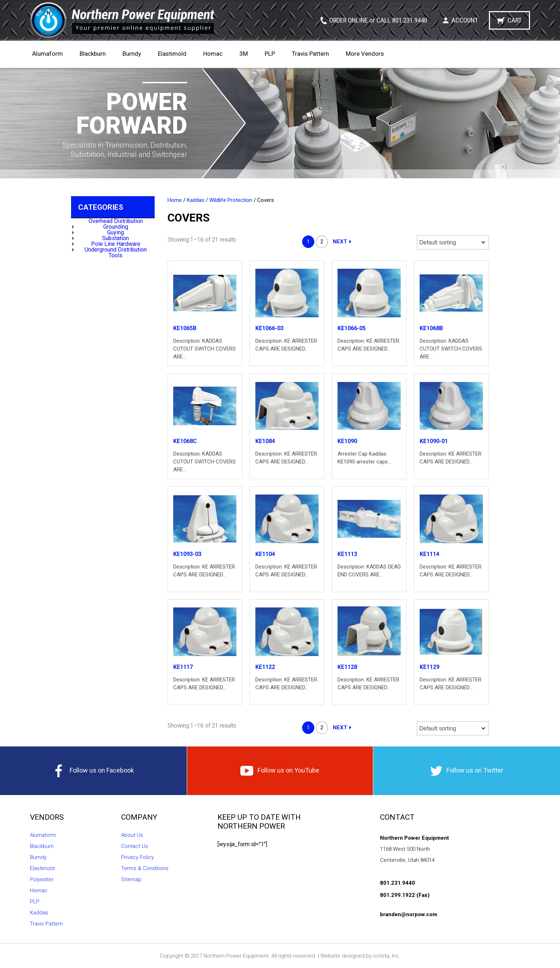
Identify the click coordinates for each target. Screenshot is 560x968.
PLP (270, 54)
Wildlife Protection (231, 200)
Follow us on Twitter (467, 771)
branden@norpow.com (409, 914)
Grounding (116, 227)
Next (340, 242)
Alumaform (47, 54)
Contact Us (135, 846)
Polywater (42, 879)
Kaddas (196, 200)
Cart (515, 20)
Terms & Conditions (145, 868)
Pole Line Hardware (116, 244)
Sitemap (131, 879)
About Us (132, 835)
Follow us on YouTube (280, 771)
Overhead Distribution (116, 221)
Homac (213, 54)
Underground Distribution (116, 250)
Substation (116, 238)
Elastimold (172, 54)
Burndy (132, 54)
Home (175, 200)
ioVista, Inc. (387, 956)
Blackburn (93, 54)
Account (465, 20)
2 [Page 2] (322, 242)
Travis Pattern (310, 54)
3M (244, 54)
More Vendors (365, 54)
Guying (116, 232)
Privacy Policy (137, 857)
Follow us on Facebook (93, 771)
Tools (116, 255)
